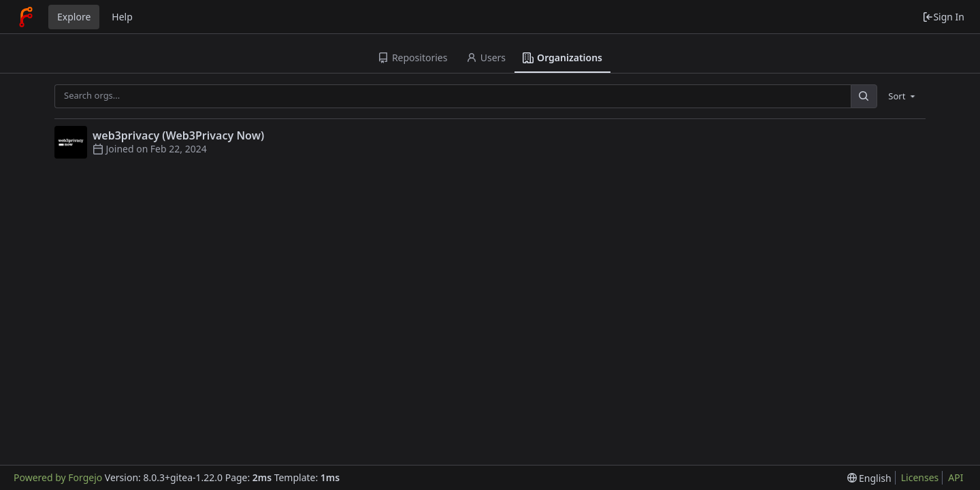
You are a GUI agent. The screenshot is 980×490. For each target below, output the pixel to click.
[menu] (903, 96)
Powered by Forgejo (58, 477)
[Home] (26, 17)
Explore (74, 17)
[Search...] (864, 96)
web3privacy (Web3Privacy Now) (178, 135)
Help (122, 17)
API (955, 477)
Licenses (920, 477)
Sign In (943, 17)
